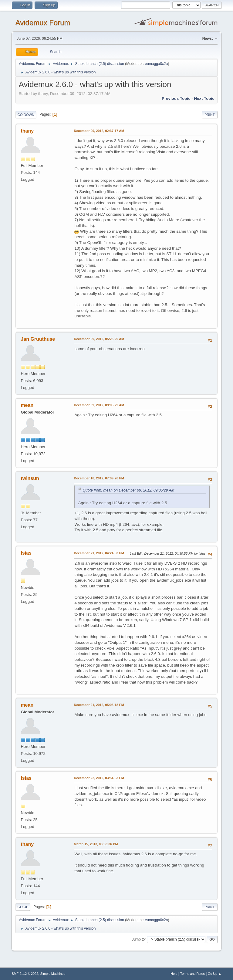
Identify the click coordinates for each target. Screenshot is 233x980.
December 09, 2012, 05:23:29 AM (99, 339)
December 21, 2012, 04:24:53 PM (99, 553)
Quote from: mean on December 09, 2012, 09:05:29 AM (128, 490)
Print (210, 115)
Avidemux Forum (43, 23)
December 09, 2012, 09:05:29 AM (99, 405)
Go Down (26, 115)
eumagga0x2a (156, 64)
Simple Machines (53, 974)
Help (174, 974)
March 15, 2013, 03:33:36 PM (96, 844)
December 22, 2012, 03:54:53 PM (99, 778)
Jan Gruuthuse (38, 339)
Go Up (23, 907)
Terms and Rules (192, 974)
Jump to (138, 939)
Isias (26, 553)
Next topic (204, 98)
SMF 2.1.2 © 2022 (25, 974)
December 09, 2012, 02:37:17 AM (99, 131)
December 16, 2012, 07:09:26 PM (99, 478)
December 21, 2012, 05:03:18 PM (99, 705)
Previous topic (176, 98)
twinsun (30, 478)
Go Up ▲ (215, 974)
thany (27, 131)
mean (27, 405)
